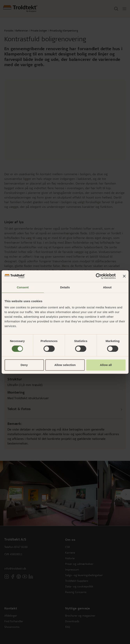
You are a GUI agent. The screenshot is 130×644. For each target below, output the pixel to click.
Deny (24, 365)
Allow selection (65, 365)
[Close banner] (124, 276)
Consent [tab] (23, 287)
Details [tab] (65, 287)
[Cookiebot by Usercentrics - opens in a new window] (99, 276)
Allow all (106, 365)
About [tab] (107, 287)
